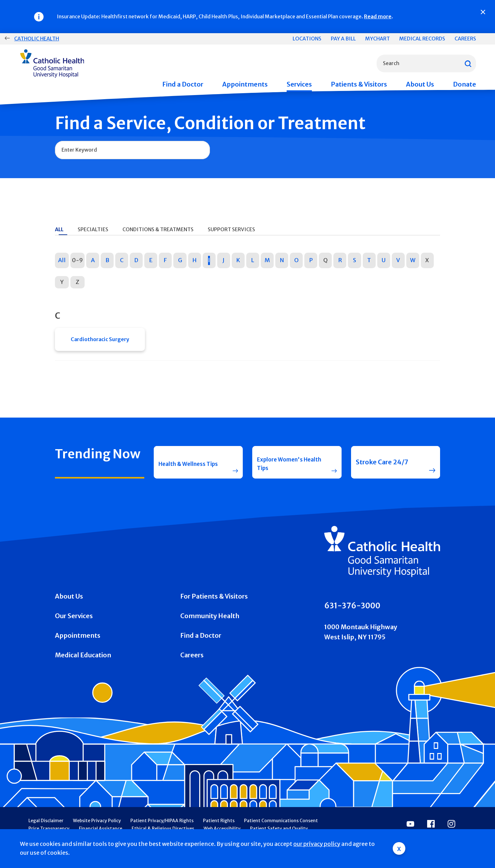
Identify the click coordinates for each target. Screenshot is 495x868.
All (62, 260)
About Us (420, 84)
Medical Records (422, 39)
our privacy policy (317, 844)
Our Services (74, 626)
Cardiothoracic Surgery (100, 341)
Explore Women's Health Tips (284, 469)
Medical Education (83, 665)
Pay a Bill (343, 39)
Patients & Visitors (359, 84)
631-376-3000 (352, 616)
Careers (465, 39)
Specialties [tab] (93, 229)
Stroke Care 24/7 (382, 469)
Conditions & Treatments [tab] (158, 229)
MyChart (378, 39)
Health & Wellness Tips (187, 469)
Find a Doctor (183, 84)
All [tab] (59, 229)
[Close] (483, 12)
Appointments (245, 84)
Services (299, 84)
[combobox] (426, 63)
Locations (307, 39)
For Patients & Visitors (214, 607)
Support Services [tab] (231, 229)
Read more (378, 16)
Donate (465, 84)
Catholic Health (37, 39)
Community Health (210, 626)
